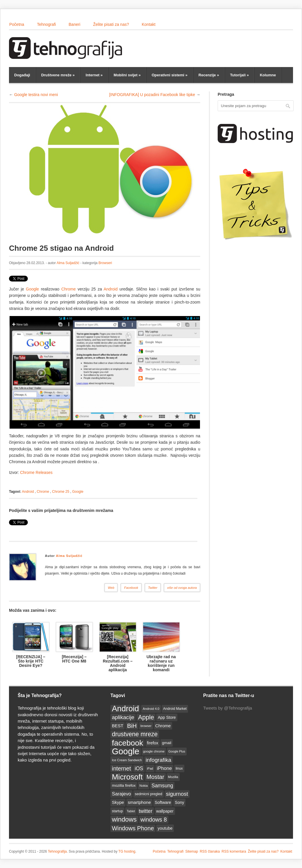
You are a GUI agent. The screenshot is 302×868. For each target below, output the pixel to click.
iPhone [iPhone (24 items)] (164, 768)
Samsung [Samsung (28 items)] (162, 786)
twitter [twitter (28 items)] (146, 811)
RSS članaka (210, 851)
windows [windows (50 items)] (124, 819)
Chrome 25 (61, 492)
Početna (17, 24)
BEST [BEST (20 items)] (118, 726)
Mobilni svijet (127, 75)
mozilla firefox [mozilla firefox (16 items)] (124, 785)
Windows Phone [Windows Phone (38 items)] (133, 828)
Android (111, 289)
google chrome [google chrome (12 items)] (154, 751)
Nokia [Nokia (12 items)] (144, 786)
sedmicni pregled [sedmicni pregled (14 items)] (149, 794)
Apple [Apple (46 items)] (146, 717)
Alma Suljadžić (68, 263)
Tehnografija (57, 851)
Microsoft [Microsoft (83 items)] (127, 777)
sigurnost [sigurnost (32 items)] (177, 794)
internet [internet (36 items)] (121, 768)
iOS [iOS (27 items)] (139, 768)
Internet (94, 75)
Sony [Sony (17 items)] (179, 802)
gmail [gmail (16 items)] (167, 743)
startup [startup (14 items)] (117, 811)
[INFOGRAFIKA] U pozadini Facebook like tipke (152, 95)
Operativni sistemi (170, 75)
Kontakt (149, 24)
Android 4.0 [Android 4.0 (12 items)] (151, 709)
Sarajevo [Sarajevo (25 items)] (121, 794)
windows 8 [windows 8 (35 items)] (154, 820)
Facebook (131, 588)
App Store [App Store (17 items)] (167, 717)
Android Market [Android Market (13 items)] (175, 709)
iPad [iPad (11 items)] (150, 768)
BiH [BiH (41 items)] (132, 726)
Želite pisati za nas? (111, 24)
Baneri (74, 24)
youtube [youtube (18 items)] (165, 828)
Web (111, 588)
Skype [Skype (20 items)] (118, 802)
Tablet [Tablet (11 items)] (131, 811)
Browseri (105, 263)
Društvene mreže (58, 75)
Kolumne (268, 75)
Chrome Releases (36, 472)
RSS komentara (234, 851)
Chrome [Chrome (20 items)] (163, 726)
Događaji (22, 75)
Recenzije (209, 75)
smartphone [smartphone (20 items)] (139, 802)
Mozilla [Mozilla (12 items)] (173, 777)
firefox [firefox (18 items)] (153, 743)
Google (32, 289)
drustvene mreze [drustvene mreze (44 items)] (135, 734)
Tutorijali (240, 75)
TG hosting (127, 851)
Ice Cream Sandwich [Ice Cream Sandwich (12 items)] (127, 760)
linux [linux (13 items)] (179, 768)
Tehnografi (46, 24)
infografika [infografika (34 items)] (159, 760)
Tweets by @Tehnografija (228, 708)
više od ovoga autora (182, 588)
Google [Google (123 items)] (126, 751)
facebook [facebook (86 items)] (128, 743)
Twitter (153, 588)
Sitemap (192, 851)
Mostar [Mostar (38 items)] (155, 777)
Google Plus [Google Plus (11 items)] (177, 751)
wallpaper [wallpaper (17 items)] (165, 811)
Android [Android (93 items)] (125, 709)
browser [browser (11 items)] (146, 726)
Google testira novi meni (36, 95)
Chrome (68, 289)
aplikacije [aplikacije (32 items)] (123, 717)
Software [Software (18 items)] (163, 802)
